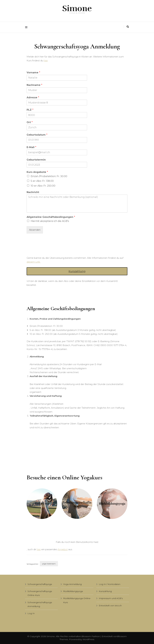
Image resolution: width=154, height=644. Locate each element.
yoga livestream (49, 564)
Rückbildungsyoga (73, 591)
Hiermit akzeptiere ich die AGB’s (50, 221)
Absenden (35, 230)
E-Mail (31, 147)
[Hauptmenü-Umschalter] (27, 27)
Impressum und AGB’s (111, 598)
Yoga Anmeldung (72, 584)
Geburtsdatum (37, 135)
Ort (30, 122)
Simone (77, 8)
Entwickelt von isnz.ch (110, 606)
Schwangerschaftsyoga (40, 584)
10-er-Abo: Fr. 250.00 (43, 186)
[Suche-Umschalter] (128, 27)
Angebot (63, 549)
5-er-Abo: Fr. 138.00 (42, 181)
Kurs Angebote (37, 172)
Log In (31, 613)
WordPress (88, 639)
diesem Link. (34, 262)
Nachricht (33, 192)
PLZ (30, 110)
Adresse (33, 97)
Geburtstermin (36, 160)
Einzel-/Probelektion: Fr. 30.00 (49, 176)
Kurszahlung (77, 271)
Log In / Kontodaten (110, 584)
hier (46, 61)
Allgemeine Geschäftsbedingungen (51, 217)
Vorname (33, 73)
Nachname (34, 85)
